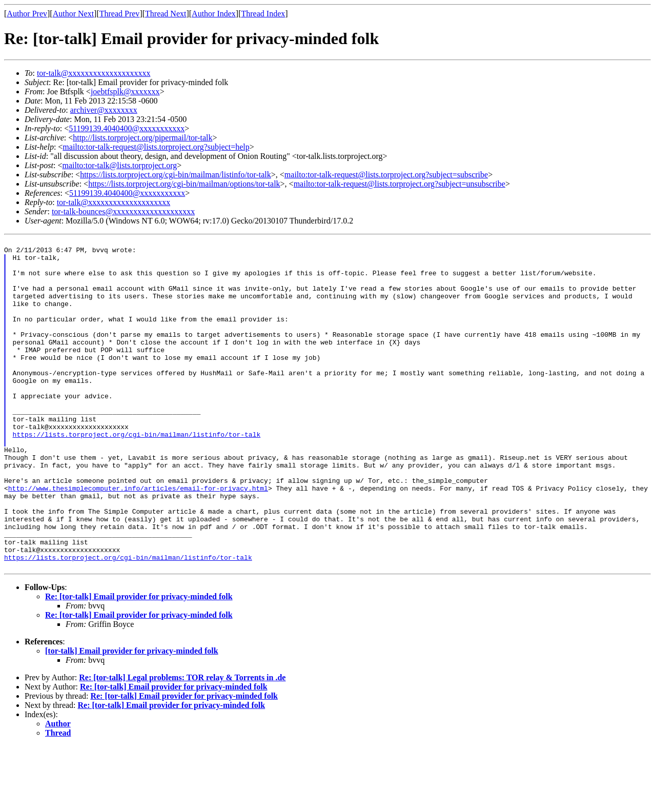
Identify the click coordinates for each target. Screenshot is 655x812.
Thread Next (166, 14)
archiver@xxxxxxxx (104, 110)
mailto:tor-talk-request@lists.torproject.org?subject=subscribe (386, 175)
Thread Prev (120, 14)
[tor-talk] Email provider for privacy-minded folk (132, 717)
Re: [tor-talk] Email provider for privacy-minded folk (139, 663)
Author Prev (27, 14)
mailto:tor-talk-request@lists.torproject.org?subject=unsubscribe (400, 184)
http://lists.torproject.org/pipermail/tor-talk (142, 138)
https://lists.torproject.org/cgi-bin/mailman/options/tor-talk (184, 184)
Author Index (214, 14)
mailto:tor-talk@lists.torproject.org (119, 165)
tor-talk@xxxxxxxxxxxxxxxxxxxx (94, 73)
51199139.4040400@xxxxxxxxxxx (127, 128)
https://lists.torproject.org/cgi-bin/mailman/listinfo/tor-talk (176, 175)
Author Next (73, 14)
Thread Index (263, 14)
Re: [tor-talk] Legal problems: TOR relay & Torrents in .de (182, 744)
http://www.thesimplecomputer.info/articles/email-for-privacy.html (138, 539)
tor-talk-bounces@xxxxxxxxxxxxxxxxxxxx (123, 211)
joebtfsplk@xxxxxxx (125, 92)
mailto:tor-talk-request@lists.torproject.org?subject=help (156, 147)
